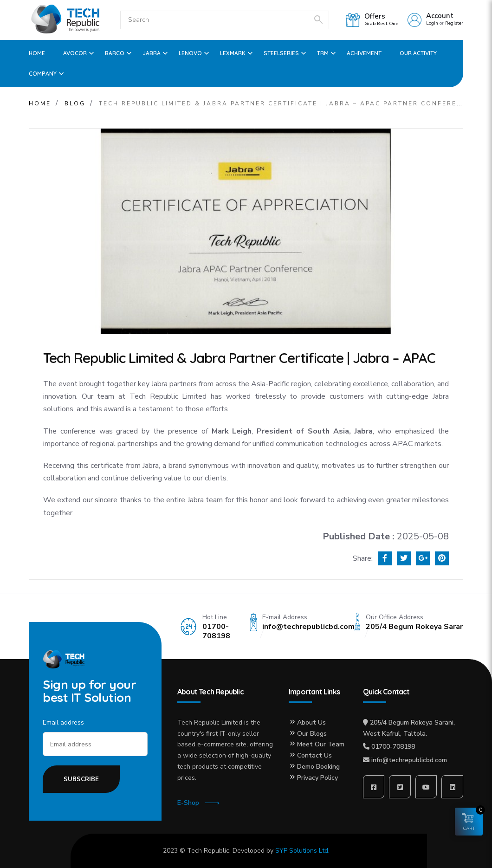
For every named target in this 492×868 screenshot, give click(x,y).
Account (440, 16)
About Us (311, 722)
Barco (115, 53)
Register (454, 23)
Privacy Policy (317, 778)
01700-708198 (393, 747)
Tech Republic (208, 851)
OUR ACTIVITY (418, 53)
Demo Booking (318, 767)
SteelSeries (281, 53)
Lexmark (233, 53)
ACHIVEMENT (364, 53)
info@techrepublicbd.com (409, 760)
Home (37, 53)
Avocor (75, 53)
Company (43, 74)
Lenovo (190, 53)
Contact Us (314, 755)
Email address (63, 722)
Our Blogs (312, 734)
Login (432, 23)
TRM (323, 53)
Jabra (152, 53)
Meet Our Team (321, 744)
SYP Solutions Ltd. (302, 851)
